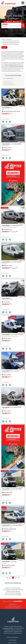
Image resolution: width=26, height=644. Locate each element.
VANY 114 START (10, 371)
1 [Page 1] (13, 578)
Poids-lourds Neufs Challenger (13, 593)
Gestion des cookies (12, 643)
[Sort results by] (10, 78)
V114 (7, 108)
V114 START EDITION (12, 407)
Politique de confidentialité (12, 637)
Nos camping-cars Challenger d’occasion (13, 590)
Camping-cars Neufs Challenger (13, 588)
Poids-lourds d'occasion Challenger (13, 595)
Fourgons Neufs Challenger (13, 591)
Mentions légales (12, 640)
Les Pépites (5, 208)
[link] (8, 3)
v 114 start (9, 562)
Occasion (17, 22)
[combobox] (17, 25)
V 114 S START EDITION (12, 335)
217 (7, 298)
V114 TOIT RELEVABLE (12, 489)
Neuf (10, 22)
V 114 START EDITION (12, 144)
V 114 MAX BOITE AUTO (12, 226)
